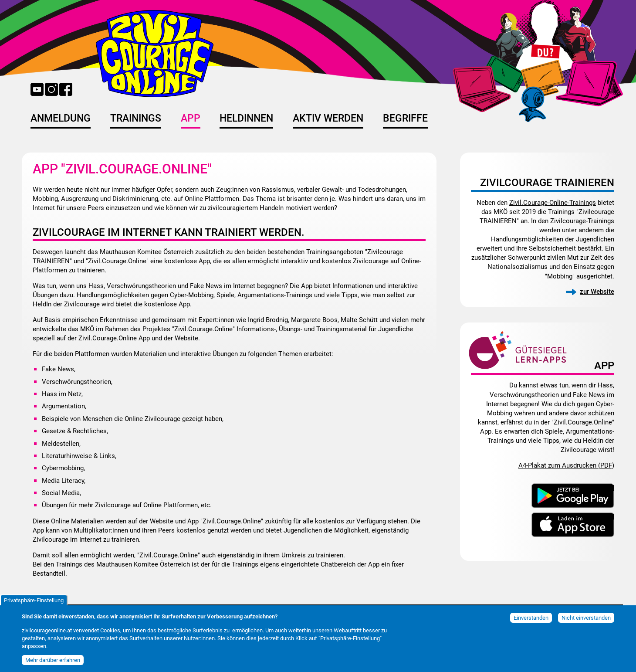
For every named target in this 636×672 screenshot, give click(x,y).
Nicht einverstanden (586, 621)
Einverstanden (531, 621)
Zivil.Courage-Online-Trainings (553, 203)
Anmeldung (61, 118)
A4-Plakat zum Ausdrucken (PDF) (566, 465)
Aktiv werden (328, 118)
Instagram (51, 89)
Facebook (66, 89)
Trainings (136, 118)
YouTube (37, 89)
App (191, 118)
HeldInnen (246, 118)
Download (600, 487)
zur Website (597, 292)
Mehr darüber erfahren (53, 664)
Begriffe (405, 118)
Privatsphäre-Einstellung (34, 604)
